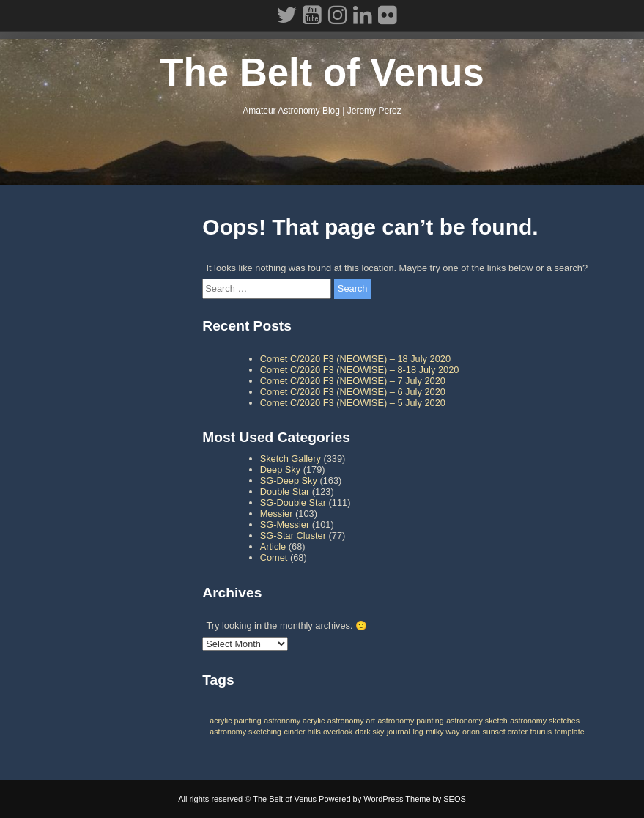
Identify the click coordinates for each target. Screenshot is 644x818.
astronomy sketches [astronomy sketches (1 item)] (545, 721)
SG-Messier (285, 524)
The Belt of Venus (322, 72)
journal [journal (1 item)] (399, 732)
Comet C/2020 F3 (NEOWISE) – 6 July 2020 (353, 392)
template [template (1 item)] (570, 732)
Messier (277, 513)
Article (273, 546)
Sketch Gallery (290, 458)
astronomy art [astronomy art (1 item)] (351, 721)
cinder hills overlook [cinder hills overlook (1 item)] (319, 732)
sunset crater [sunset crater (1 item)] (505, 732)
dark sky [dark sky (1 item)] (370, 732)
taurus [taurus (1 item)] (541, 732)
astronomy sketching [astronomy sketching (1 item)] (245, 732)
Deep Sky (280, 469)
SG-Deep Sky (289, 480)
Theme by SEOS (436, 799)
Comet (274, 557)
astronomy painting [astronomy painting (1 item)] (411, 721)
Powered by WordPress (361, 799)
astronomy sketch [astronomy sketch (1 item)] (477, 721)
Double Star (285, 491)
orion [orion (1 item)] (471, 732)
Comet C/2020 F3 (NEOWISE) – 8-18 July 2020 (360, 370)
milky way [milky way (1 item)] (443, 732)
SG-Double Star (293, 502)
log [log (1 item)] (418, 732)
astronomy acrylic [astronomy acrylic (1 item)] (294, 721)
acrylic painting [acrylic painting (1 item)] (235, 721)
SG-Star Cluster (293, 535)
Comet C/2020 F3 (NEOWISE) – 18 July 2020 (355, 359)
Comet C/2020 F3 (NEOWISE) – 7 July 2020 (353, 381)
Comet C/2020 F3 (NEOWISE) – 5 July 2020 (353, 403)
